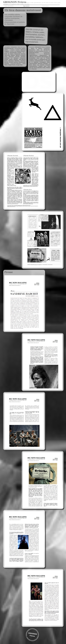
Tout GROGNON (9, 6)
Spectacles (26, 6)
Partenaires (45, 6)
